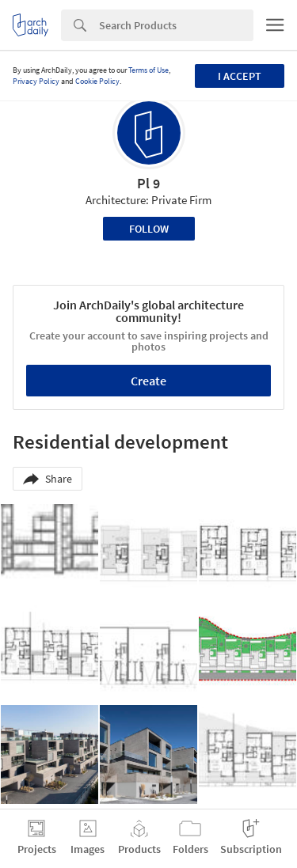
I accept (240, 76)
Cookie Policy (97, 81)
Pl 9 (148, 183)
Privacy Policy (36, 81)
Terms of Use (148, 70)
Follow (149, 229)
